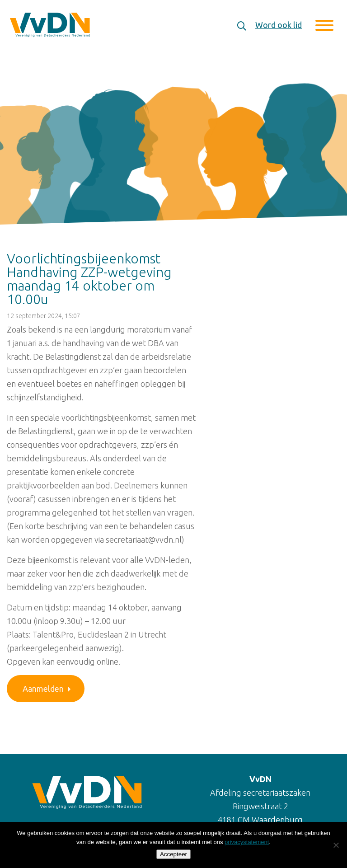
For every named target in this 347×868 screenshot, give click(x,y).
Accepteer (173, 854)
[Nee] (336, 845)
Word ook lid (279, 25)
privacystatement (247, 842)
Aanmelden (47, 689)
